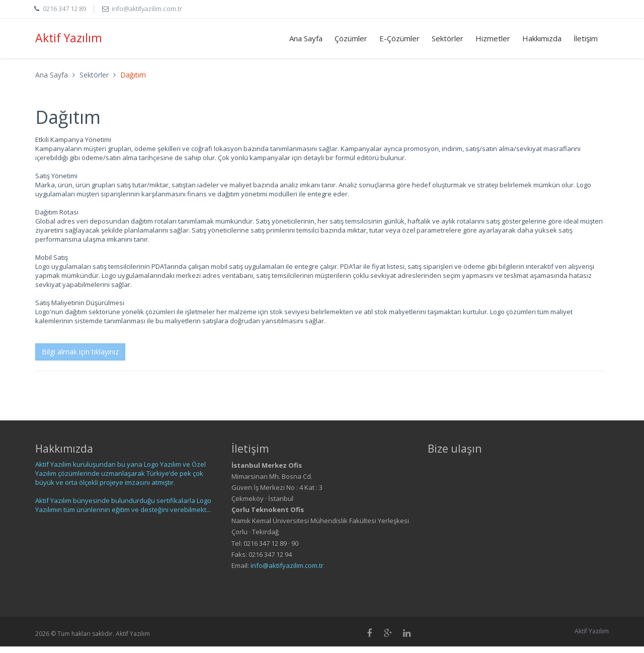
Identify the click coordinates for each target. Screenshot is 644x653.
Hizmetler (493, 38)
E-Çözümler (399, 38)
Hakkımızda (542, 38)
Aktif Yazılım (69, 38)
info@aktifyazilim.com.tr (147, 9)
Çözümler (351, 38)
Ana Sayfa (306, 38)
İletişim (586, 38)
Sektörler (448, 38)
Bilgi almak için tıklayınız (80, 352)
